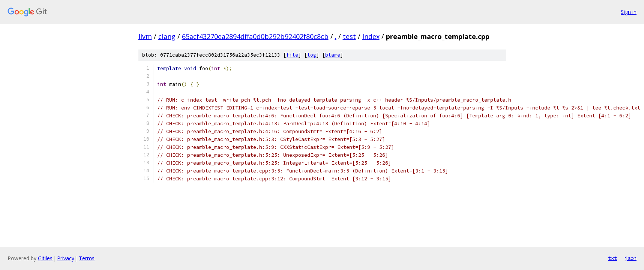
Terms (87, 258)
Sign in (629, 12)
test (349, 36)
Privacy (66, 258)
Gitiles (45, 258)
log (312, 55)
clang (167, 36)
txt (612, 258)
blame (333, 55)
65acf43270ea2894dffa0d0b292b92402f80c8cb (255, 36)
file (292, 55)
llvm (145, 36)
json (630, 258)
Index (371, 36)
